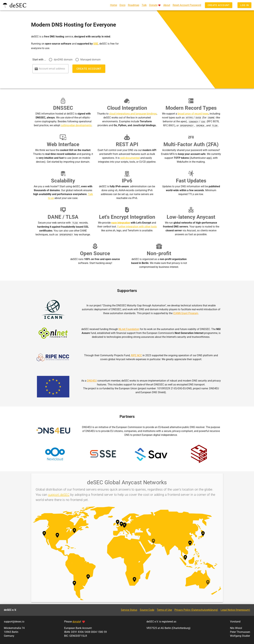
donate (76, 621)
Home (114, 5)
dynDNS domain (63, 60)
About (167, 5)
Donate (153, 5)
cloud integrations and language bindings (133, 114)
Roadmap (134, 5)
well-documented (130, 158)
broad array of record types (193, 114)
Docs (122, 5)
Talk (144, 5)
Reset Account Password (187, 5)
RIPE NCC (136, 355)
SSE (96, 44)
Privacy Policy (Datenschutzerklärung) (196, 610)
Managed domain (90, 60)
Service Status (129, 610)
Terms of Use (164, 610)
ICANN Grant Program (186, 313)
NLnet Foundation (129, 329)
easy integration (121, 223)
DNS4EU (92, 380)
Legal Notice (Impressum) (235, 610)
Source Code (147, 610)
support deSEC (59, 494)
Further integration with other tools (137, 226)
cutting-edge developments (76, 125)
